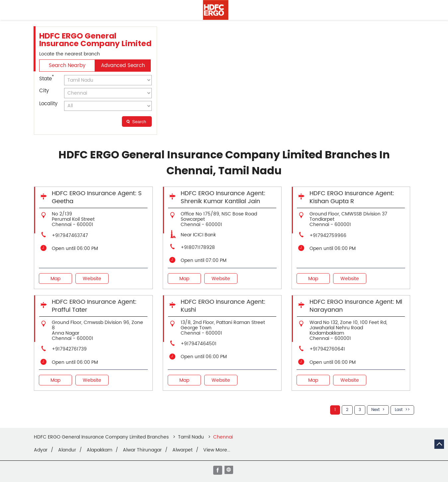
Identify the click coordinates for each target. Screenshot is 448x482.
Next (375, 410)
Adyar (41, 450)
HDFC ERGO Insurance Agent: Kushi (223, 306)
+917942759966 (328, 236)
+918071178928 (198, 247)
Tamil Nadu (191, 437)
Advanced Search (123, 66)
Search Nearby (67, 66)
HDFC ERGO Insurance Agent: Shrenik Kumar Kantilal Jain (223, 197)
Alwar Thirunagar (142, 450)
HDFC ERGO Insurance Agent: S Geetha (97, 197)
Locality (48, 104)
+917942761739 (69, 349)
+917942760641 (327, 349)
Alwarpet (182, 450)
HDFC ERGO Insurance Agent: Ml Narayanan (356, 306)
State (46, 78)
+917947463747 (70, 236)
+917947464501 (199, 344)
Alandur (67, 450)
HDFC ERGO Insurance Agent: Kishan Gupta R (352, 197)
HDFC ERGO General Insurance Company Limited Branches (102, 437)
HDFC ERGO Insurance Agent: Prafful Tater (94, 306)
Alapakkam (99, 450)
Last (399, 410)
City (44, 91)
